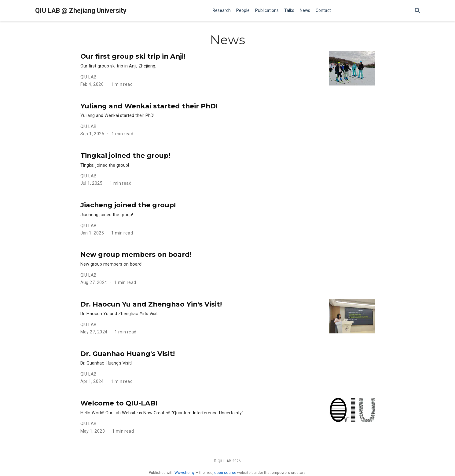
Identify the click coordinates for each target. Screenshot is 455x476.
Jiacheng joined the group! (128, 205)
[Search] (417, 11)
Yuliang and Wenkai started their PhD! (149, 106)
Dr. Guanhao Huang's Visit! (128, 354)
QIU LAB (89, 77)
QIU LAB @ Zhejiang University (81, 11)
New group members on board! (136, 254)
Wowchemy (185, 473)
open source (225, 473)
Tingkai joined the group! (125, 155)
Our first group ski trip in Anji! (133, 56)
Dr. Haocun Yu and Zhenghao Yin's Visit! (151, 304)
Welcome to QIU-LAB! (119, 403)
